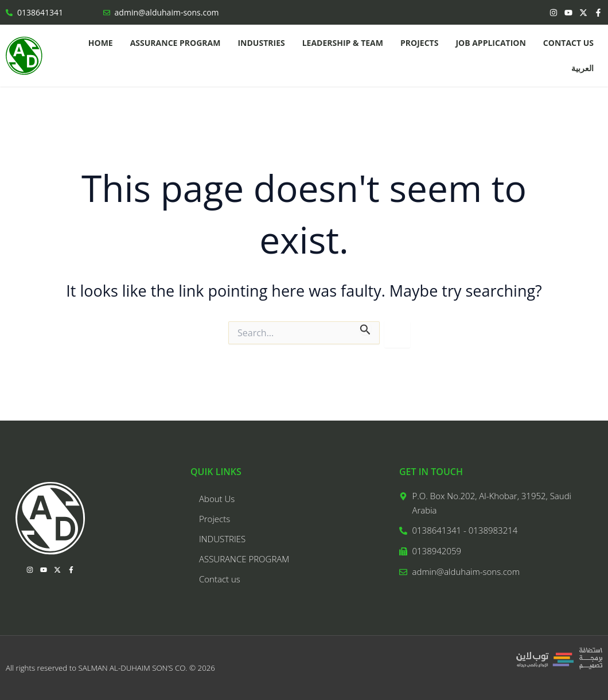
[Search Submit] (365, 328)
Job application (490, 43)
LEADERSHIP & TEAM (343, 43)
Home (101, 43)
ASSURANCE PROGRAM (176, 43)
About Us (217, 499)
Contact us (568, 43)
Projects (419, 43)
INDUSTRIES (261, 43)
